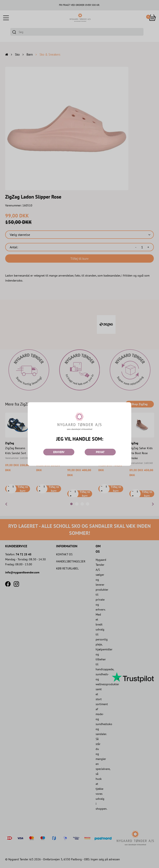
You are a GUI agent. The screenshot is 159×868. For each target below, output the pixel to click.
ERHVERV (59, 452)
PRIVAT (100, 452)
